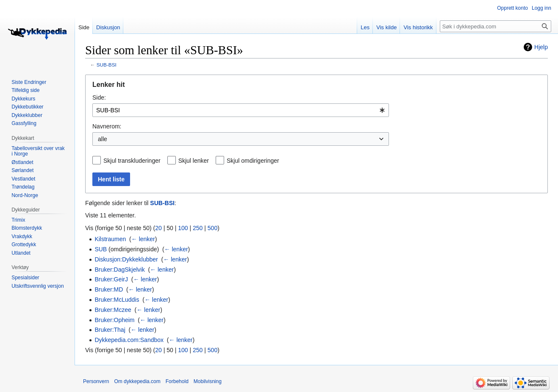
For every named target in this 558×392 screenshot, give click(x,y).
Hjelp (541, 47)
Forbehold (177, 381)
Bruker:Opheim (114, 320)
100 (183, 228)
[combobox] (241, 110)
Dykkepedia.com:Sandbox (129, 340)
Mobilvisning (208, 381)
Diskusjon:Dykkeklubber (126, 259)
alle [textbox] (103, 139)
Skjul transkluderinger (132, 161)
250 (198, 228)
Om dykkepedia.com (137, 381)
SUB (101, 249)
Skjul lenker (194, 161)
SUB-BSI (107, 65)
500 (212, 228)
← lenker (143, 239)
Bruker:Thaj (110, 330)
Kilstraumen (110, 239)
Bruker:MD (109, 289)
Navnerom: (107, 126)
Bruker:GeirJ (111, 279)
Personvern (96, 381)
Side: (99, 97)
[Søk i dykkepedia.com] (496, 26)
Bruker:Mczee (113, 310)
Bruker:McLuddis (117, 300)
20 (158, 228)
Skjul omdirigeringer (253, 161)
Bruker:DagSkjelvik (119, 270)
